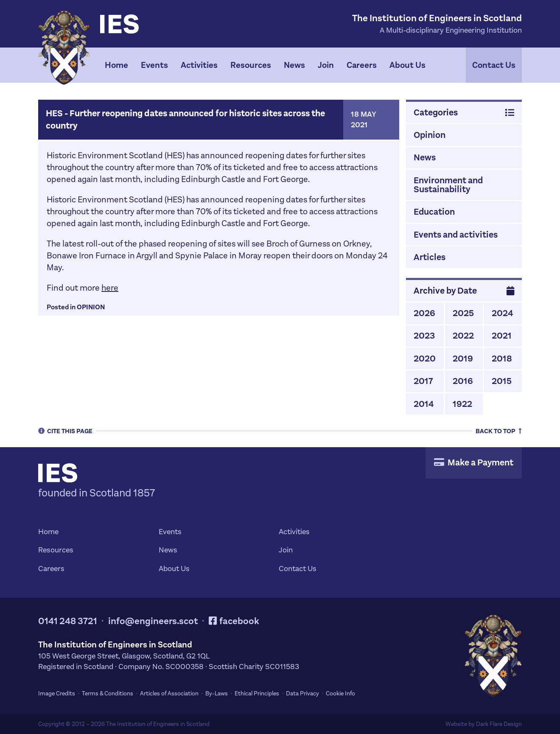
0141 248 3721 (68, 621)
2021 (502, 336)
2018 (502, 359)
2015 (502, 381)
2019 (463, 359)
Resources (251, 65)
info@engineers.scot (153, 621)
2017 (423, 381)
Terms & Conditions (108, 693)
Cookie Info (340, 693)
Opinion (91, 307)
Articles (430, 257)
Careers (362, 65)
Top (499, 431)
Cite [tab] (65, 431)
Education (434, 212)
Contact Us (494, 65)
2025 (463, 313)
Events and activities (456, 235)
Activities (199, 65)
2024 (502, 313)
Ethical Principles (257, 693)
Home (116, 65)
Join (326, 65)
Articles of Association (169, 693)
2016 (463, 381)
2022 (463, 336)
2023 (424, 336)
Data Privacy (302, 693)
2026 (424, 313)
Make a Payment (474, 462)
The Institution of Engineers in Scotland (158, 724)
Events (154, 65)
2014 (424, 404)
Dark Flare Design (499, 724)
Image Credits (57, 693)
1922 (462, 404)
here (110, 288)
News (294, 65)
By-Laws (217, 693)
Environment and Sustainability (448, 185)
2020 (425, 359)
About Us (407, 65)
